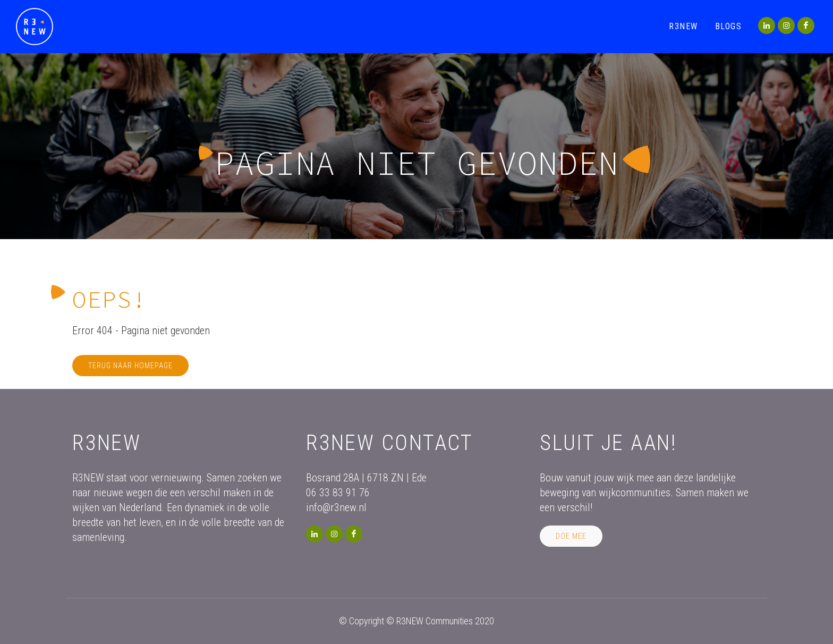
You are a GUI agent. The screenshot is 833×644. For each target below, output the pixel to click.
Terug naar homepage (130, 366)
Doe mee (571, 536)
